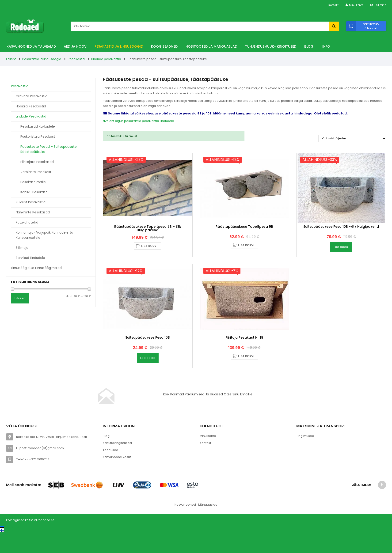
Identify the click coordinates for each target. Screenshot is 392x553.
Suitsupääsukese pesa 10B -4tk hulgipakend (341, 246)
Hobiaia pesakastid (31, 106)
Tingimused (305, 475)
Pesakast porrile (33, 182)
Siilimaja (22, 248)
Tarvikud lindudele (30, 258)
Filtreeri (20, 298)
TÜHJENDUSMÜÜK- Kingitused (271, 46)
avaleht (108, 121)
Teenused (110, 489)
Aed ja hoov (75, 46)
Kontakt (333, 5)
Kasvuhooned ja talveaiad (31, 46)
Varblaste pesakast (36, 172)
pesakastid (133, 121)
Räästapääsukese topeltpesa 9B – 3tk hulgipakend (148, 248)
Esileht (11, 59)
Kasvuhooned (185, 544)
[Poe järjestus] (352, 138)
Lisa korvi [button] (149, 266)
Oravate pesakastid (32, 96)
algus (119, 121)
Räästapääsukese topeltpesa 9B (244, 246)
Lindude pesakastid (106, 59)
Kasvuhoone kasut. (117, 496)
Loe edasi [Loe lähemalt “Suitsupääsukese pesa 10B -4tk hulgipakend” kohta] (341, 267)
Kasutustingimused (117, 482)
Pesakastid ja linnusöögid (119, 46)
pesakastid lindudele (158, 121)
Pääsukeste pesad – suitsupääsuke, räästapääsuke (49, 149)
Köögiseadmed (164, 46)
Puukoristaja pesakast (38, 137)
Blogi (309, 46)
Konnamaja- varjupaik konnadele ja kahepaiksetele (44, 235)
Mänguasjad (208, 544)
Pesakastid (76, 59)
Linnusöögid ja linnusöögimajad (36, 268)
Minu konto (208, 475)
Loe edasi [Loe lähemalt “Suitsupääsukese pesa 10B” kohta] (148, 397)
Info (326, 46)
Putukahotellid (27, 222)
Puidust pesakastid (31, 202)
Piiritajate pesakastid (37, 162)
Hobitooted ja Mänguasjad (211, 46)
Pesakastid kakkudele (38, 127)
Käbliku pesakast (34, 192)
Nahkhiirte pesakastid (33, 212)
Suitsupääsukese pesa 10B (148, 377)
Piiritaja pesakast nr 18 (244, 377)
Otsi (334, 26)
